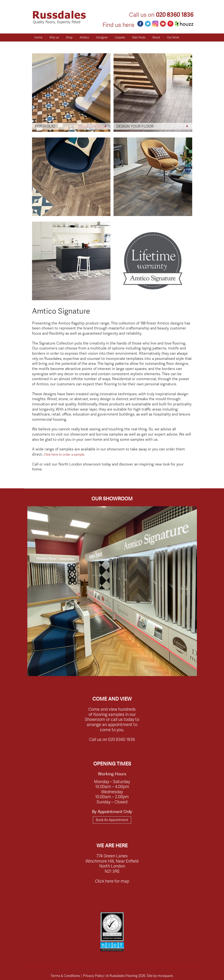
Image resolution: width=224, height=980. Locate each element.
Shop (69, 37)
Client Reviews (65, 45)
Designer (102, 37)
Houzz (184, 24)
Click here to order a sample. (64, 454)
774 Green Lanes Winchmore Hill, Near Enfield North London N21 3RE (112, 863)
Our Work (173, 37)
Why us (54, 37)
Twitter (148, 24)
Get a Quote (89, 45)
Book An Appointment (112, 820)
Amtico (84, 37)
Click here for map (112, 881)
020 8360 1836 (175, 15)
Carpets (120, 37)
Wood (156, 37)
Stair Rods (139, 37)
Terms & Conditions (65, 976)
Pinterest (170, 24)
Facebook (140, 24)
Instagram (155, 24)
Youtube (163, 24)
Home (38, 37)
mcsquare (165, 976)
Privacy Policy (94, 976)
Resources (41, 45)
